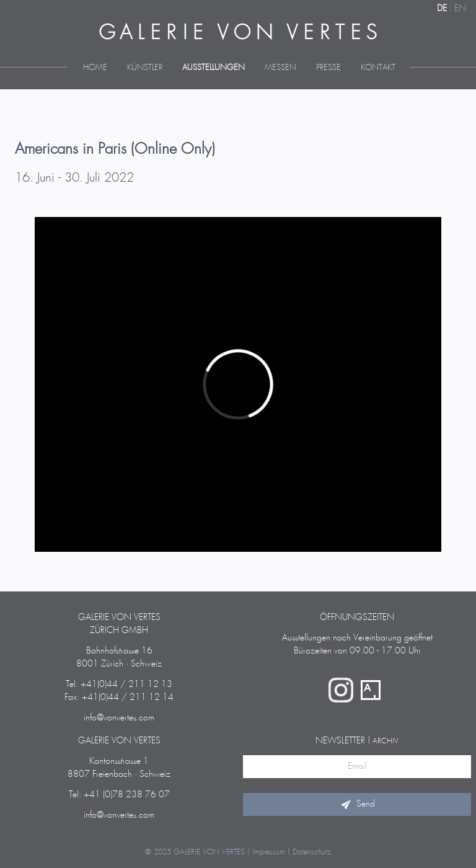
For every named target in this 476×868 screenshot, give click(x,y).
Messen (280, 68)
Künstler (145, 68)
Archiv (386, 741)
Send (357, 804)
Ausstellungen (214, 68)
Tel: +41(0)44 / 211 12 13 (119, 684)
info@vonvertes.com (119, 718)
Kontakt (378, 68)
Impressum (269, 852)
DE (442, 9)
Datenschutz (312, 852)
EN (460, 9)
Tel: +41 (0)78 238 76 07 (119, 795)
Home (95, 68)
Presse (328, 68)
